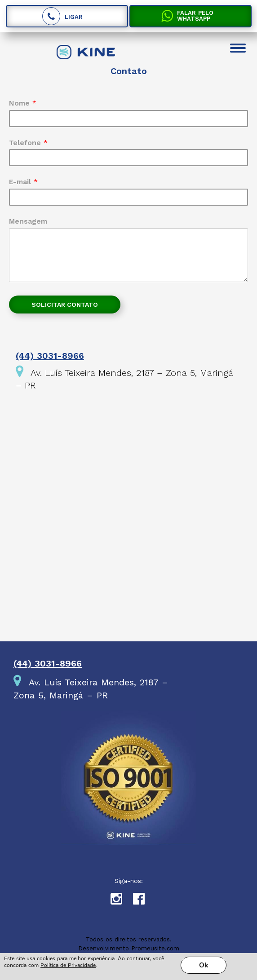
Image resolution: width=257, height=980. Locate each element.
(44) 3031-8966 (50, 356)
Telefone (28, 143)
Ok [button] (204, 965)
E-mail (23, 182)
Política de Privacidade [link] (68, 965)
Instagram (122, 901)
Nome (23, 103)
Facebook (144, 901)
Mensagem (28, 221)
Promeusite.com (155, 948)
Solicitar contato (65, 305)
